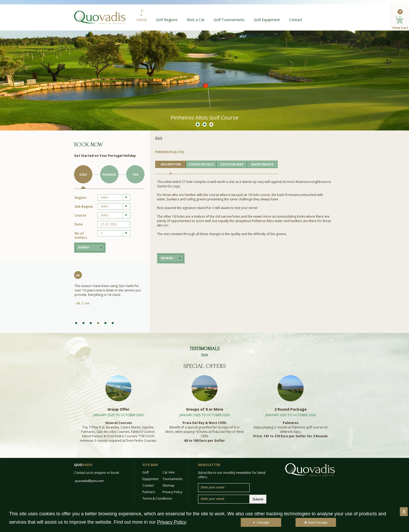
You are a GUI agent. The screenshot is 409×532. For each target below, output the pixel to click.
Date (79, 224)
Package (109, 174)
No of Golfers (81, 235)
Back (159, 138)
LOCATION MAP (232, 164)
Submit (258, 499)
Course (80, 215)
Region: (81, 198)
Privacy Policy (172, 492)
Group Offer (118, 409)
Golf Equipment (267, 20)
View (204, 354)
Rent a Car (196, 20)
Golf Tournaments (229, 20)
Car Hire (169, 472)
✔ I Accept (261, 522)
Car (136, 174)
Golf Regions (167, 20)
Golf (83, 174)
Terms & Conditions (157, 498)
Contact (296, 20)
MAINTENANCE (262, 164)
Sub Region (84, 207)
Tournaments (172, 479)
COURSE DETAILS (201, 164)
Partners (149, 492)
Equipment (150, 479)
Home (142, 20)
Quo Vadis (100, 17)
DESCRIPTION (171, 164)
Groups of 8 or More (205, 409)
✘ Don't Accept (316, 522)
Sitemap (169, 485)
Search (83, 247)
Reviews (167, 258)
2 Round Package (291, 409)
